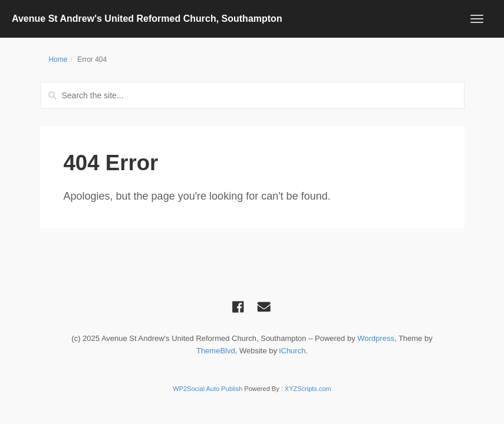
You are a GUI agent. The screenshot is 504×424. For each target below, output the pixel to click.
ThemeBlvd (216, 351)
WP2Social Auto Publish (207, 389)
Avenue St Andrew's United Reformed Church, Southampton (147, 19)
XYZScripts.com (308, 389)
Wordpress (376, 338)
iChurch (293, 351)
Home (58, 59)
